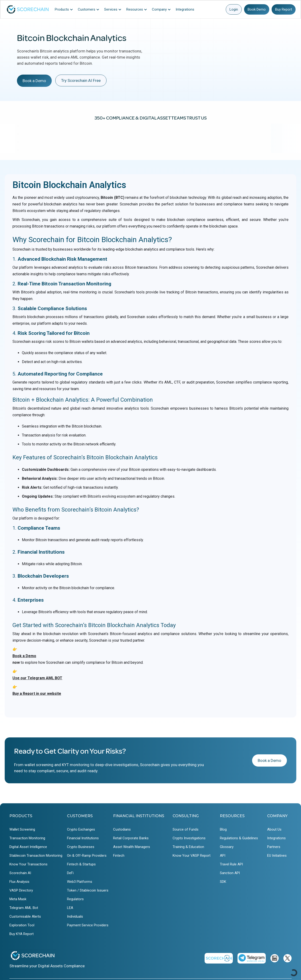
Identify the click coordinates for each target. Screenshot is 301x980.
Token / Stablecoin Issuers (88, 890)
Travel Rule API (231, 864)
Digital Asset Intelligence (28, 847)
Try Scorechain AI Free (81, 80)
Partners (274, 847)
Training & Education (188, 847)
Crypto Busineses (81, 847)
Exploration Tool (22, 925)
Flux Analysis (19, 882)
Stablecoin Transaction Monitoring (36, 856)
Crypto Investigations (189, 838)
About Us (274, 829)
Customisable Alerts (25, 916)
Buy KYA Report (22, 934)
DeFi (70, 873)
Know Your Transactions (28, 864)
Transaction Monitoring (27, 838)
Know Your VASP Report (192, 856)
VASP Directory (21, 890)
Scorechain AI (20, 873)
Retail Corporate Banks (131, 838)
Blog (223, 829)
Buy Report (284, 9)
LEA (70, 908)
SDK (223, 882)
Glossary (227, 847)
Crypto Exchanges (81, 829)
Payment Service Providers (88, 925)
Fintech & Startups (81, 864)
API (223, 856)
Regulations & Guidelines (239, 838)
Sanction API (230, 873)
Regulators (75, 899)
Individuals (75, 916)
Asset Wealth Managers (132, 847)
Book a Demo (34, 81)
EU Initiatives (277, 856)
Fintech (119, 856)
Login (234, 9)
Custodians (122, 829)
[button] (65, 9)
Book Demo (257, 9)
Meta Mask (18, 899)
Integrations (276, 838)
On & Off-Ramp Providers (87, 856)
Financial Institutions (83, 838)
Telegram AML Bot (24, 908)
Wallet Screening (22, 829)
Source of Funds (186, 829)
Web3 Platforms (80, 882)
